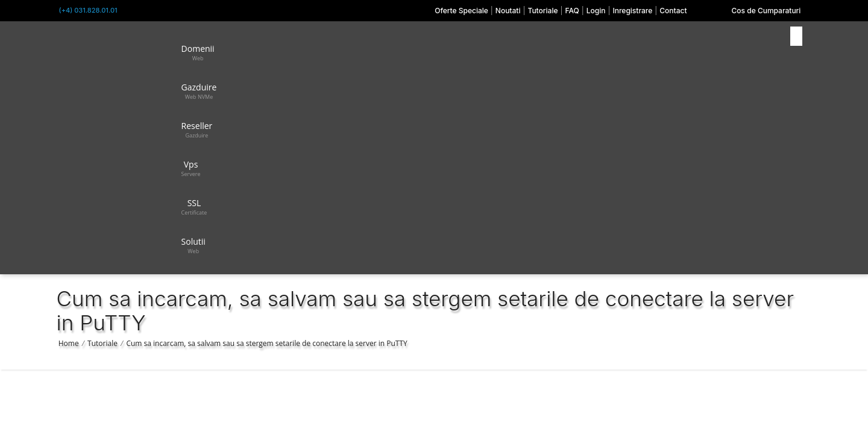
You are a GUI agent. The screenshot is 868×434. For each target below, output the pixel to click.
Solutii (193, 245)
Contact (673, 11)
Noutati (508, 11)
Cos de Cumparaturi (766, 11)
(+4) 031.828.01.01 (88, 10)
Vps (191, 168)
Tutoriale (542, 11)
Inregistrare (632, 11)
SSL (194, 207)
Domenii (198, 52)
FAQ (572, 11)
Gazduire (199, 91)
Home (69, 343)
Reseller (197, 130)
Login (596, 11)
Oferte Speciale (461, 11)
